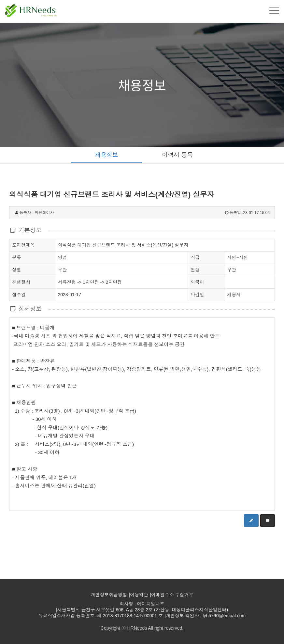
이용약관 (139, 595)
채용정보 (106, 155)
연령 (195, 270)
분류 (17, 257)
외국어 (197, 282)
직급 (195, 257)
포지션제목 (23, 245)
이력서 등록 (177, 155)
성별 (17, 269)
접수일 (19, 294)
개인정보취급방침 (109, 595)
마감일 (197, 295)
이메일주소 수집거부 (172, 595)
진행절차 (21, 282)
